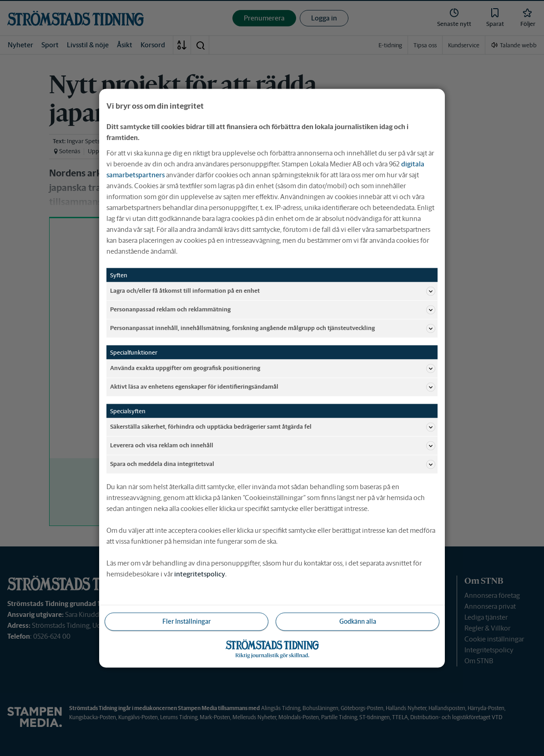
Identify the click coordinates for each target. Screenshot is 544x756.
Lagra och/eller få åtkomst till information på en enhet (273, 291)
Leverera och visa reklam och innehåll (273, 446)
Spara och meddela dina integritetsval (273, 464)
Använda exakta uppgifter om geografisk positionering (273, 368)
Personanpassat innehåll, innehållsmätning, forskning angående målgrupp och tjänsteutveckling (273, 328)
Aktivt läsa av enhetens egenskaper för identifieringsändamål (273, 387)
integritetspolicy (200, 573)
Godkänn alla (358, 621)
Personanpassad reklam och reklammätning (273, 310)
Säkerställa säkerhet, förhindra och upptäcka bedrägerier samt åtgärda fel (273, 427)
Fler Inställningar (186, 621)
